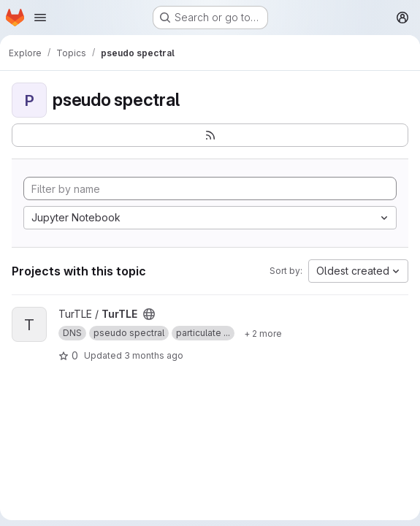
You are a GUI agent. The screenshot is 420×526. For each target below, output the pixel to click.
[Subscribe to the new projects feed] (210, 135)
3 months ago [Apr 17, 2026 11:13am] (154, 355)
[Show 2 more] (263, 333)
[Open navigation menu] (40, 18)
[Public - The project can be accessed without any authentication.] (149, 314)
